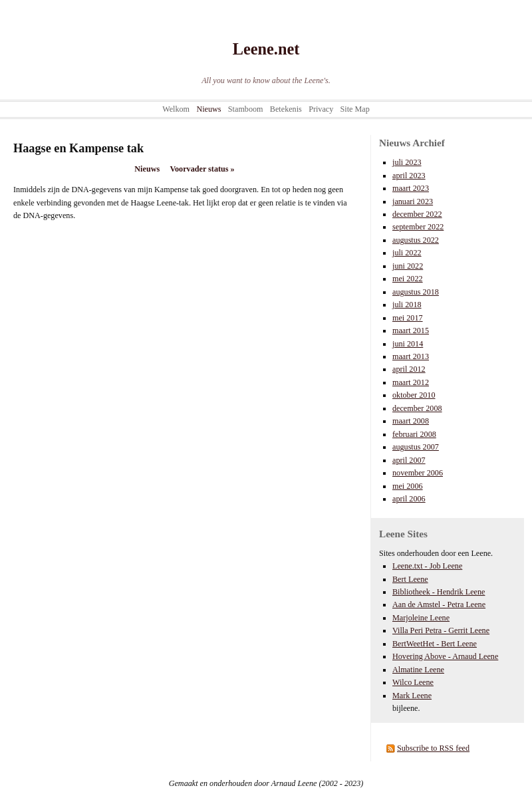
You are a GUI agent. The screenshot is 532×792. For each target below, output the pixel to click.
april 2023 (409, 176)
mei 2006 (408, 486)
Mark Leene (412, 696)
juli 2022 (407, 253)
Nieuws (147, 169)
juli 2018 (407, 305)
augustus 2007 (416, 447)
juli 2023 (407, 162)
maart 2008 (411, 421)
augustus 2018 (416, 292)
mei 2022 (408, 279)
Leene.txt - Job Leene (427, 566)
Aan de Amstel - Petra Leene (439, 604)
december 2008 (417, 408)
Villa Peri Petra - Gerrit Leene (441, 630)
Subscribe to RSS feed (433, 748)
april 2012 (409, 369)
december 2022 (417, 214)
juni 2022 (408, 266)
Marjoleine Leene (421, 618)
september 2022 (418, 227)
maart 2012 (411, 382)
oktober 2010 (414, 395)
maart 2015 (411, 330)
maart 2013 (411, 356)
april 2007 (409, 460)
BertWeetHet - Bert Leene (435, 644)
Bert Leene (410, 579)
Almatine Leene (418, 670)
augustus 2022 (416, 240)
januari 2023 (413, 201)
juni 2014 (408, 344)
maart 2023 (411, 188)
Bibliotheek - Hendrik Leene (439, 592)
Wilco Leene (413, 682)
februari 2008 (414, 434)
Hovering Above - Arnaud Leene (445, 656)
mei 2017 (408, 318)
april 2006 (409, 499)
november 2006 (418, 473)
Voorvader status (202, 169)
